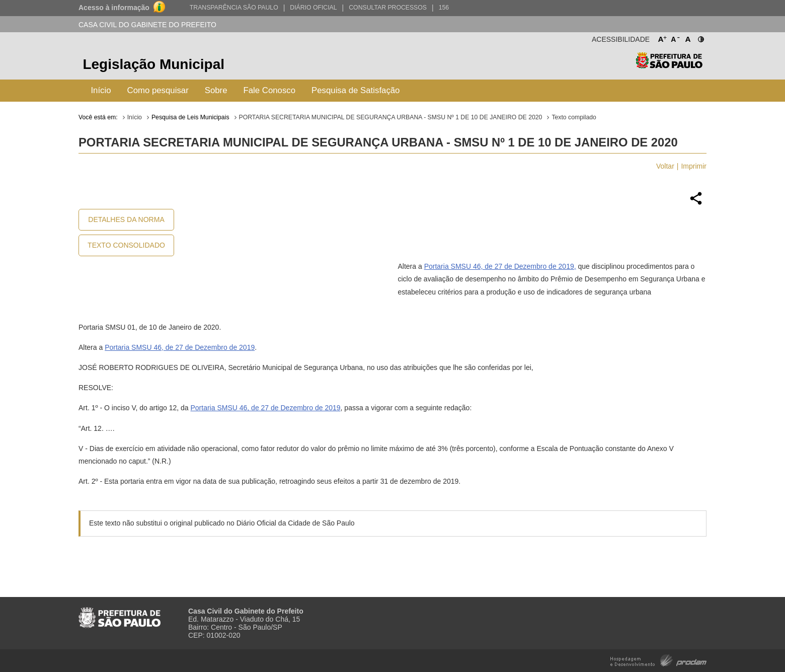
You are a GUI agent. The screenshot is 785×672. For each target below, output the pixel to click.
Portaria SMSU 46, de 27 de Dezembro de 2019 (180, 347)
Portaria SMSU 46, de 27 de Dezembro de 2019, (500, 266)
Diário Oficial (313, 8)
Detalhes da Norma (126, 219)
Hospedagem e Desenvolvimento (658, 660)
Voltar (665, 166)
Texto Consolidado (126, 245)
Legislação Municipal (153, 64)
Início (101, 90)
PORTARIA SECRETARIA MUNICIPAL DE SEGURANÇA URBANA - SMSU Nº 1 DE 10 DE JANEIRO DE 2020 (391, 117)
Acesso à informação (114, 8)
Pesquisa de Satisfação (356, 90)
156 (444, 8)
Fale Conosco (270, 90)
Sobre (216, 90)
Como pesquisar (158, 90)
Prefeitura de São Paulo (669, 66)
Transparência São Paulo (234, 8)
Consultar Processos (388, 8)
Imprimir (694, 166)
